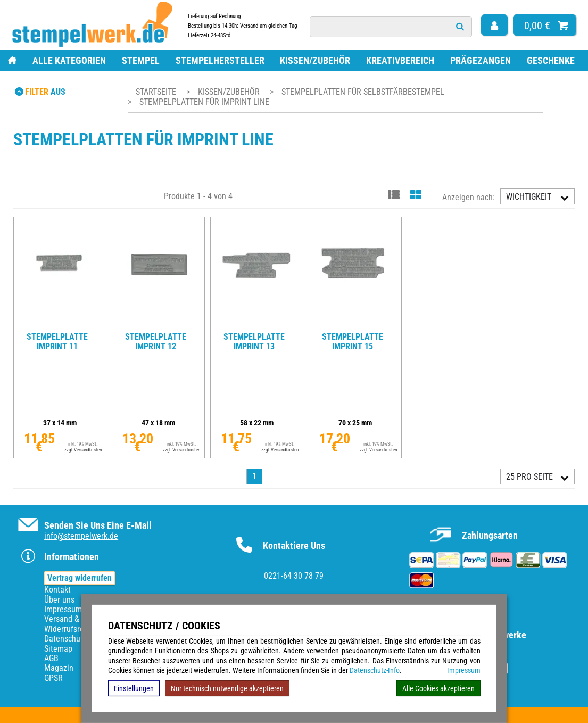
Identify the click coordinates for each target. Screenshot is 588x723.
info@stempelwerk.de (81, 536)
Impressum (464, 670)
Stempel (141, 60)
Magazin (59, 668)
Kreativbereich (400, 60)
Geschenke (551, 60)
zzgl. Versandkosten (83, 450)
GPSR (53, 678)
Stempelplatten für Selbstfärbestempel (363, 92)
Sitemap (58, 649)
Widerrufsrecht (69, 629)
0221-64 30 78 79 (294, 576)
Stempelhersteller (220, 60)
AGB (51, 658)
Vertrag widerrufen (80, 578)
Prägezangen (481, 60)
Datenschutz (65, 639)
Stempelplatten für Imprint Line (204, 102)
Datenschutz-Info (375, 670)
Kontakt (57, 590)
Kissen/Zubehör (315, 60)
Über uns (59, 600)
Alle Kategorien (69, 60)
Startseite (156, 92)
